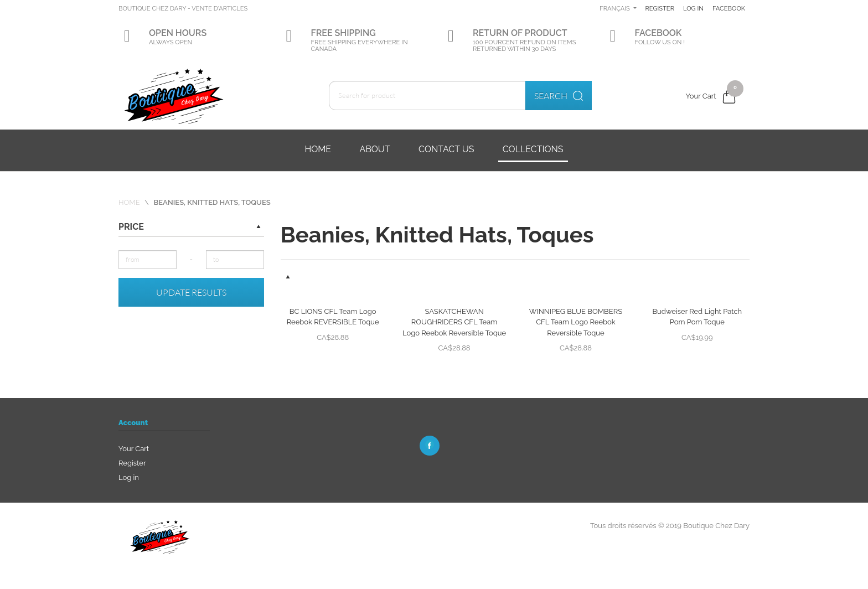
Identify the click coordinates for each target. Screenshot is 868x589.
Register (699, 8)
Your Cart (134, 449)
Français (654, 8)
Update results (191, 292)
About (374, 149)
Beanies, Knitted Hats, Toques (212, 202)
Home (318, 149)
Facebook (699, 42)
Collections (533, 149)
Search (559, 96)
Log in (735, 8)
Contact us (446, 149)
